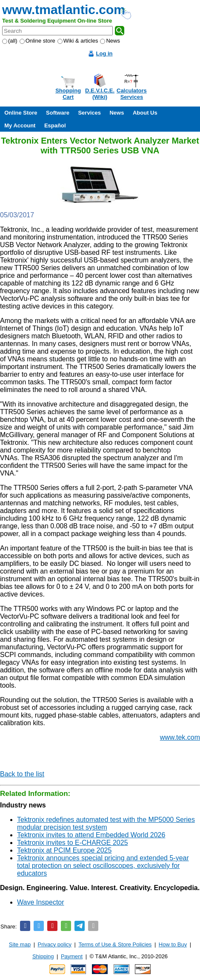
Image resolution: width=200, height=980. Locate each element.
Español (55, 125)
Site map (20, 944)
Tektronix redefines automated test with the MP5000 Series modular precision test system (106, 823)
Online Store (21, 113)
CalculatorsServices (132, 94)
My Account (20, 125)
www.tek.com (180, 737)
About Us (145, 113)
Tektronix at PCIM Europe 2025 (64, 850)
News (110, 41)
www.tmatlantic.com (64, 10)
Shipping (43, 956)
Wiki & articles (78, 41)
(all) (10, 41)
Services (89, 113)
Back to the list (22, 774)
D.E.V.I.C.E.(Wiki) (100, 94)
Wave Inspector (41, 902)
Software (58, 113)
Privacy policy (55, 944)
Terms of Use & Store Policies (115, 944)
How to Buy (173, 944)
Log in (104, 53)
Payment (72, 956)
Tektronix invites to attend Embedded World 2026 (91, 835)
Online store (37, 41)
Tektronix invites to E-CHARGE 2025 (73, 843)
